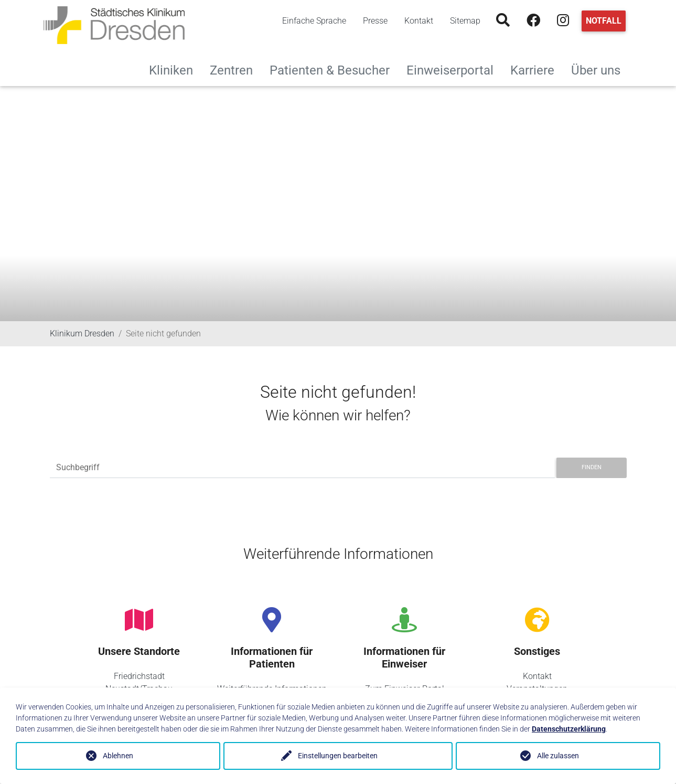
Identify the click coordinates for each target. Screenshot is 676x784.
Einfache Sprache (314, 21)
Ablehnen (118, 756)
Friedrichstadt (139, 676)
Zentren (235, 69)
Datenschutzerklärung (569, 729)
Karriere (536, 69)
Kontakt (419, 21)
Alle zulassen (558, 756)
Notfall (604, 21)
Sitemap (465, 21)
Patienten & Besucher (334, 69)
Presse (375, 21)
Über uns (600, 69)
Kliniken (175, 69)
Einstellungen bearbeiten (338, 756)
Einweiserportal (454, 69)
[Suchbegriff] (302, 468)
